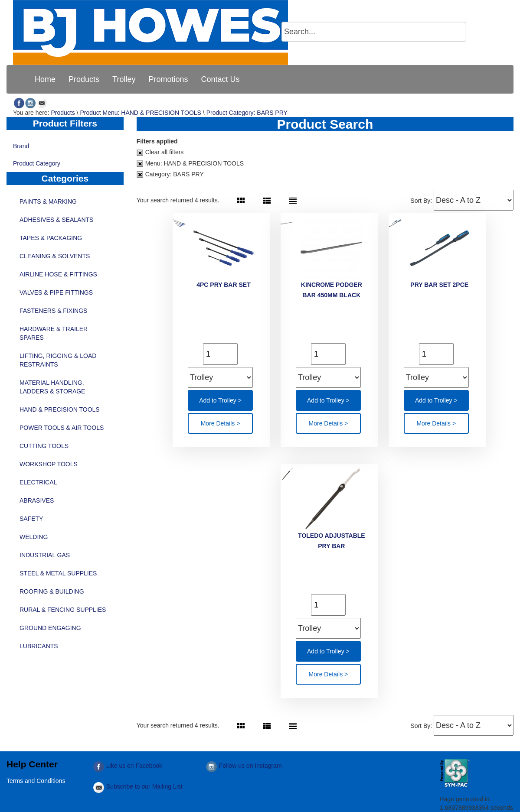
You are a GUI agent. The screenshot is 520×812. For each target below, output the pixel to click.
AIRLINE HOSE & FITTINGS (58, 274)
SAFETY (31, 519)
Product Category (65, 164)
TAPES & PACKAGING (51, 238)
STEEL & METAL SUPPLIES (58, 573)
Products (63, 113)
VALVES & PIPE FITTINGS (56, 292)
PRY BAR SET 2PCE (439, 285)
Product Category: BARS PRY (247, 113)
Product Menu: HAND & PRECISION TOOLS (141, 113)
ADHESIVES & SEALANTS (56, 220)
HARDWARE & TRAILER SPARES (54, 333)
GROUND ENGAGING (50, 628)
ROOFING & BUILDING (52, 591)
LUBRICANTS (39, 646)
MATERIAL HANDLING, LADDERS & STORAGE (52, 387)
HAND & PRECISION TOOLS (60, 409)
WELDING (34, 537)
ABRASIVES (37, 500)
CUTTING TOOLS (44, 446)
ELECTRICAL (38, 482)
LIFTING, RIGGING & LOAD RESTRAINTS (58, 360)
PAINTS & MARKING (48, 201)
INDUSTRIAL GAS (45, 555)
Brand (65, 147)
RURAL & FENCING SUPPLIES (63, 610)
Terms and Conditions (36, 781)
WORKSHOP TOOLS (49, 464)
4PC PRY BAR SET (223, 285)
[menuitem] (45, 79)
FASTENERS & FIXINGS (53, 311)
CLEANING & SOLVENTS (55, 256)
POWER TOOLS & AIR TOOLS (62, 428)
